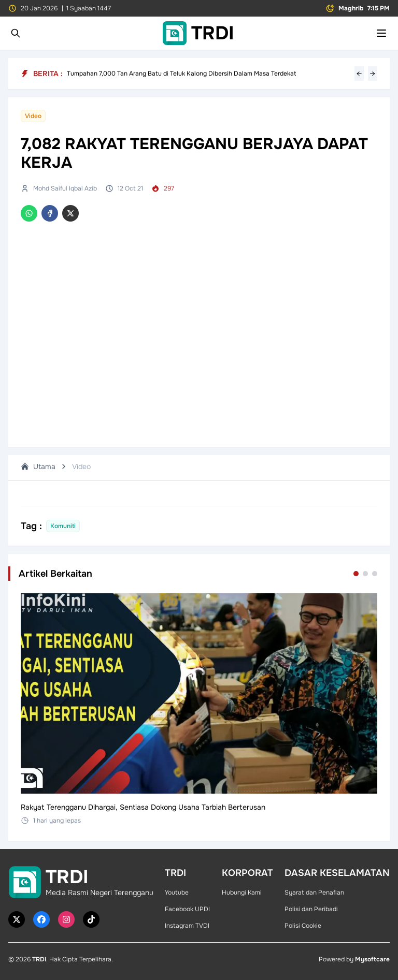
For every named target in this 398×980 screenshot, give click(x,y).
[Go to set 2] (365, 574)
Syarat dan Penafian (314, 893)
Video (81, 466)
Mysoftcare (372, 959)
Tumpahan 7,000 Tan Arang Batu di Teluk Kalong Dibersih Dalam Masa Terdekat (181, 74)
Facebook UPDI (187, 909)
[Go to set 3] (375, 574)
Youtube (177, 893)
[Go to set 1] (356, 574)
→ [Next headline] (373, 74)
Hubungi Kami (242, 893)
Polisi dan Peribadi (311, 909)
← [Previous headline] (359, 74)
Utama (38, 466)
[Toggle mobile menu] (381, 33)
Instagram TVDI (187, 926)
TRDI (39, 959)
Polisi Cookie (303, 926)
